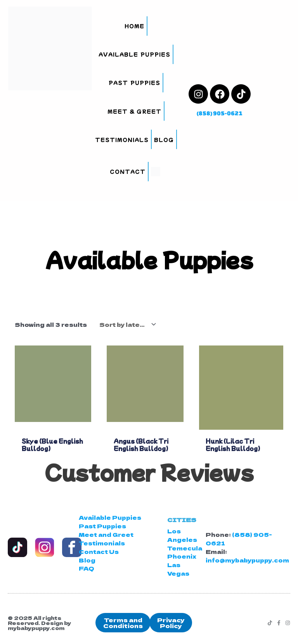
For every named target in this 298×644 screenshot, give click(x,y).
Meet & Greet (135, 111)
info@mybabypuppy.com (247, 560)
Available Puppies (134, 54)
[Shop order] (126, 325)
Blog (164, 140)
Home (134, 26)
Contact (128, 171)
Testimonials (122, 140)
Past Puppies (134, 82)
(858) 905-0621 (220, 113)
